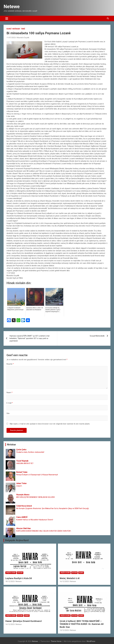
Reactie (10, 364)
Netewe (12, 7)
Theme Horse (56, 641)
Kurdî (9, 29)
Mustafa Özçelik (23, 38)
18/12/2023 (10, 581)
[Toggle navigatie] (7, 18)
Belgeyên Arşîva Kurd (17, 540)
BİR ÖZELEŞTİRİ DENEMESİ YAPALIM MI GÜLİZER (35, 497)
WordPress (91, 641)
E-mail (10, 403)
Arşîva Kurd (11, 573)
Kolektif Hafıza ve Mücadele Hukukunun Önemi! (35, 520)
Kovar (20, 573)
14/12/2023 (10, 624)
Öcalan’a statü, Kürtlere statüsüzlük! (30, 452)
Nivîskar (16, 29)
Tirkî (23, 29)
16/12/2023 (64, 581)
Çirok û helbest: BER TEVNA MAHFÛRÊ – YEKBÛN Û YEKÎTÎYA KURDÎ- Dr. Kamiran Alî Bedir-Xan (82, 624)
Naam (10, 393)
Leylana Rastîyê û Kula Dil (19, 578)
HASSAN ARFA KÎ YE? (25, 463)
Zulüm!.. (19, 486)
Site (8, 413)
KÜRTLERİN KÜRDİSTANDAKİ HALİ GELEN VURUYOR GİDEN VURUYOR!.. (44, 531)
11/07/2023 (11, 38)
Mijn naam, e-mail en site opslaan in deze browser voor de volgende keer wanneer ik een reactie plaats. (50, 424)
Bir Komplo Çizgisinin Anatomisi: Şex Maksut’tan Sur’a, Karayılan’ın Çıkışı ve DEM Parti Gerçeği (52, 508)
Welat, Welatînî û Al (70, 578)
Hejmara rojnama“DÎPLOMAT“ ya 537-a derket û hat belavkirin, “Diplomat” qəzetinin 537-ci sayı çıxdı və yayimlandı (29, 338)
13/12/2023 (64, 630)
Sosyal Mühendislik (97, 336)
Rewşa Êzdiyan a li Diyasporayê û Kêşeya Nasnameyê (37, 475)
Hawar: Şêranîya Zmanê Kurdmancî (24, 621)
